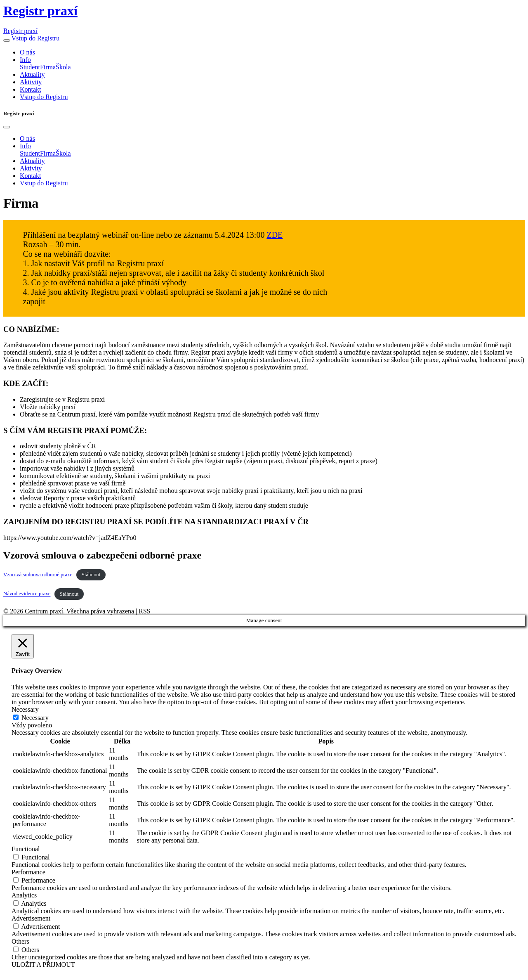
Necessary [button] (25, 709)
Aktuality (32, 75)
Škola (63, 67)
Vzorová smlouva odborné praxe (38, 575)
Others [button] (20, 941)
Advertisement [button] (31, 918)
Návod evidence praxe (27, 594)
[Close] (7, 127)
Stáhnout (91, 575)
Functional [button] (26, 849)
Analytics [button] (24, 895)
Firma (48, 67)
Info (25, 60)
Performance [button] (28, 872)
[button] (7, 40)
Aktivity (31, 82)
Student (30, 67)
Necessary (35, 718)
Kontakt (31, 89)
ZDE (275, 235)
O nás (27, 52)
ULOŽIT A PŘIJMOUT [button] (43, 965)
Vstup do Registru (35, 38)
